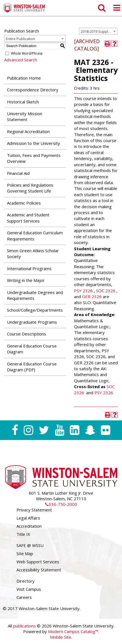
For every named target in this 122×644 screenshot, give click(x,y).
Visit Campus (29, 589)
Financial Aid (18, 173)
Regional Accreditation (28, 131)
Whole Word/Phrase (27, 53)
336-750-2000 (61, 504)
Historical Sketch (23, 102)
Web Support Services (38, 562)
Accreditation (29, 526)
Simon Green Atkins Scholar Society (33, 253)
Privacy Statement (34, 510)
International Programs (29, 268)
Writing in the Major (26, 280)
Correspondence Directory (33, 90)
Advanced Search (21, 60)
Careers (24, 597)
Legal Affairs (28, 518)
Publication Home (24, 78)
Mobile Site (61, 637)
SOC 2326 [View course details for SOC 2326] (106, 291)
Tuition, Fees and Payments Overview (34, 158)
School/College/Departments (35, 310)
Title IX (23, 534)
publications (24, 626)
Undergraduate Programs (32, 322)
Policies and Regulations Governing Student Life (30, 188)
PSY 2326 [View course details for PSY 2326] (83, 291)
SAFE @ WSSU (30, 545)
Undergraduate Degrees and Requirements (35, 295)
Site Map (25, 553)
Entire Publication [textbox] (21, 39)
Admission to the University (34, 143)
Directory (26, 581)
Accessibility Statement (39, 570)
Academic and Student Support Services (28, 218)
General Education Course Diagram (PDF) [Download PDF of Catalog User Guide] (32, 367)
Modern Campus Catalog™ (73, 631)
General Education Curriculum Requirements (35, 236)
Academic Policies (24, 203)
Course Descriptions (27, 334)
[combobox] (98, 31)
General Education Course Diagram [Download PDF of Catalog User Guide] (32, 349)
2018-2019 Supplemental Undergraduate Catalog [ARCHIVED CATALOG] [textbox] (99, 31)
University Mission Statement (25, 116)
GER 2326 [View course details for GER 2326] (92, 296)
